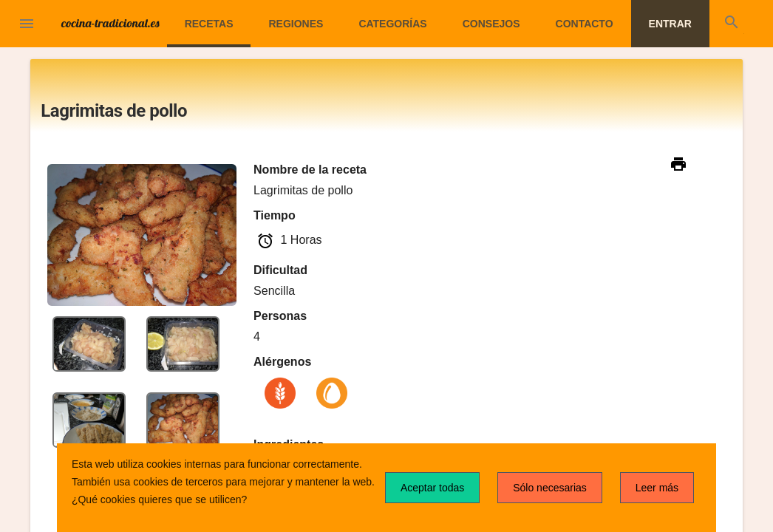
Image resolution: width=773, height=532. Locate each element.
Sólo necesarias (550, 488)
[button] (27, 25)
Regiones (296, 24)
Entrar (670, 24)
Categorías (392, 24)
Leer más (657, 488)
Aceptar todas (432, 488)
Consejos (491, 24)
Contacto (585, 24)
